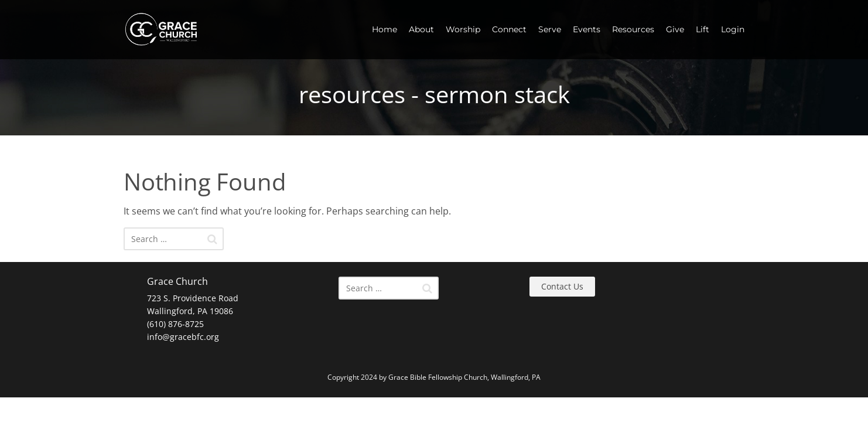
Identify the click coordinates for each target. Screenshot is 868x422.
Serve (550, 29)
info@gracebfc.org (183, 337)
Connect (509, 29)
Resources (633, 29)
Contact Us (562, 286)
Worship (463, 29)
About (421, 29)
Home (385, 29)
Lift (703, 29)
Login (733, 29)
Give (675, 29)
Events (587, 29)
